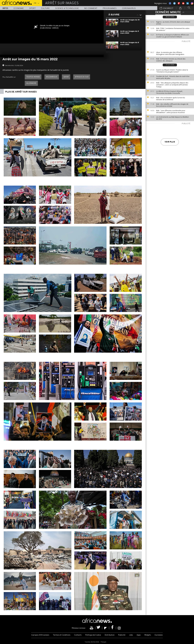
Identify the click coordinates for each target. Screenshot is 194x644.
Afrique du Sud (82, 77)
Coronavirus (129, 8)
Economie (19, 8)
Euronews (159, 635)
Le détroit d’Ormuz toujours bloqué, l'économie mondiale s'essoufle (169, 92)
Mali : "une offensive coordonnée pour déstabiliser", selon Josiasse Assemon (171, 111)
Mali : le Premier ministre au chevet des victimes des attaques (171, 60)
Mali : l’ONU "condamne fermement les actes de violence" (173, 29)
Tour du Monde (33, 77)
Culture (45, 8)
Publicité (122, 635)
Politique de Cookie (93, 635)
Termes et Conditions (62, 635)
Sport (32, 8)
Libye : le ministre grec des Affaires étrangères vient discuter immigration (170, 53)
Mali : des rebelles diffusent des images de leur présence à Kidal (172, 105)
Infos (5, 8)
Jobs (131, 635)
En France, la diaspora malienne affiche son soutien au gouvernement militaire (173, 36)
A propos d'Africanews (40, 635)
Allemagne (31, 83)
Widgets (148, 635)
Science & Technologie (67, 8)
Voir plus (170, 142)
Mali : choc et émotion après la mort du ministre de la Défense (171, 99)
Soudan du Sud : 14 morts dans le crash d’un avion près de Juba (173, 77)
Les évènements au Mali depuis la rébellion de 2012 (172, 118)
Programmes (110, 8)
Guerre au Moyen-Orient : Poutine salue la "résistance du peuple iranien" (172, 71)
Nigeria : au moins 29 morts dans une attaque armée (173, 23)
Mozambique (52, 77)
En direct (166, 8)
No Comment (91, 8)
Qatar (66, 77)
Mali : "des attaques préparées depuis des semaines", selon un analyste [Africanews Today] (172, 85)
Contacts (78, 635)
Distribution (110, 635)
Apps (139, 635)
